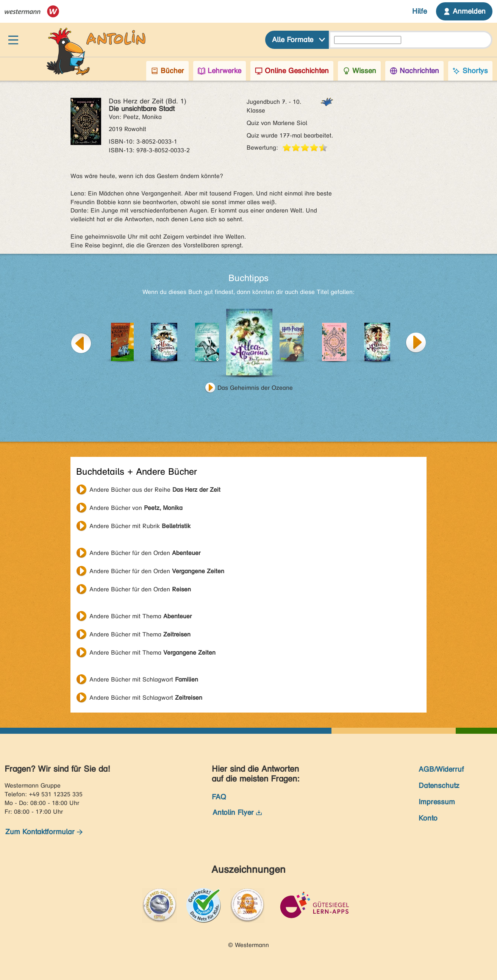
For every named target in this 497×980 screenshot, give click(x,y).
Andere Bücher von (136, 508)
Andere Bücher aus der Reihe (155, 490)
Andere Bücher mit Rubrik (140, 526)
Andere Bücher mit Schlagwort (144, 679)
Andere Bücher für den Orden (145, 553)
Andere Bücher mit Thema (141, 616)
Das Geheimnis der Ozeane (255, 388)
